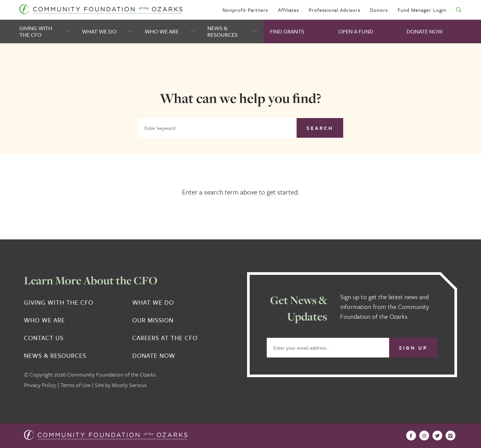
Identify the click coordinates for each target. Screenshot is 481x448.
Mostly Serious (129, 385)
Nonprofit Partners (245, 10)
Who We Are (162, 31)
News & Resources (222, 31)
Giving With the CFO (36, 31)
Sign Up (413, 348)
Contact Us (44, 338)
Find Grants (287, 31)
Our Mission (153, 320)
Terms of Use (75, 385)
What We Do (99, 31)
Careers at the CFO (165, 338)
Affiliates (288, 10)
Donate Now (425, 31)
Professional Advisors (335, 10)
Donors (379, 10)
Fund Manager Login (422, 10)
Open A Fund (356, 31)
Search (320, 128)
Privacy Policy (40, 385)
